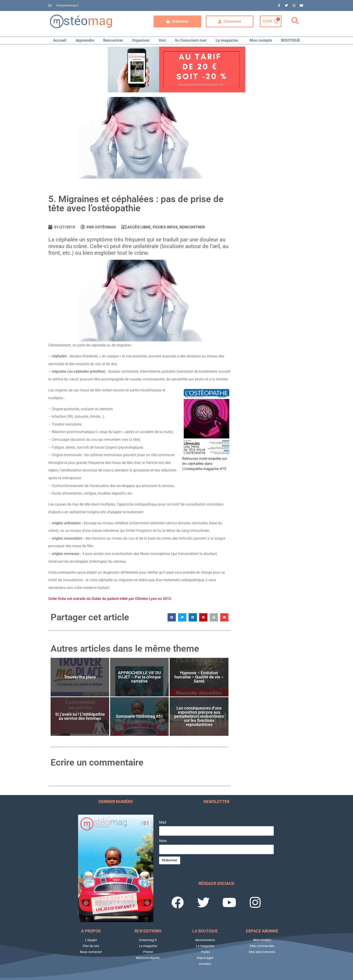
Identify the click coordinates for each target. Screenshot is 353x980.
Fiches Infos (165, 227)
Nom (163, 841)
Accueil (60, 40)
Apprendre (85, 40)
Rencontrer (113, 40)
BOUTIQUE (291, 40)
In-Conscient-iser (191, 40)
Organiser (141, 40)
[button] (295, 21)
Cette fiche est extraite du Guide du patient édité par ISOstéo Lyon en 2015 (110, 599)
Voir (162, 40)
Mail (163, 822)
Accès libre (139, 227)
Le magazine (228, 40)
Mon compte (261, 40)
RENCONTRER (192, 227)
